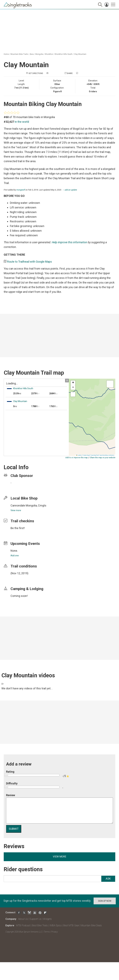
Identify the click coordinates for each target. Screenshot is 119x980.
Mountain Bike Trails (19, 54)
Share (70, 73)
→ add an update (70, 190)
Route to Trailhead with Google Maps (30, 262)
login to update (18, 578)
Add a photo (55, 73)
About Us (23, 919)
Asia (32, 54)
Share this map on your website (103, 458)
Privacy (54, 932)
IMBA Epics (56, 925)
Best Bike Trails (40, 925)
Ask (108, 879)
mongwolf (21, 190)
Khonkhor (49, 54)
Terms (47, 932)
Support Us (35, 919)
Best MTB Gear (71, 925)
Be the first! (18, 528)
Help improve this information (69, 242)
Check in (83, 73)
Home (6, 54)
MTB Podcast (23, 925)
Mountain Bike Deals (91, 925)
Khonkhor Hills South (64, 54)
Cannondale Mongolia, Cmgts (28, 505)
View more (16, 510)
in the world (22, 122)
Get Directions (36, 73)
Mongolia (39, 54)
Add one (15, 556)
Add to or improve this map (77, 458)
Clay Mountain (80, 54)
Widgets (47, 919)
